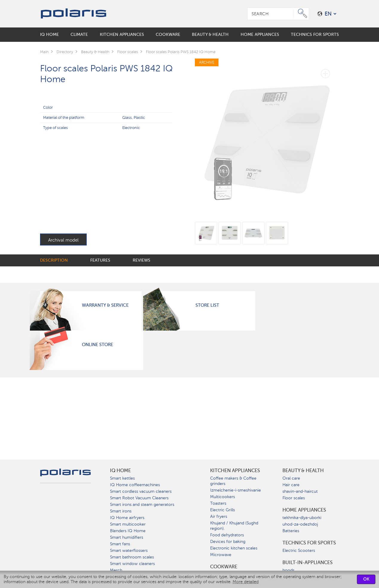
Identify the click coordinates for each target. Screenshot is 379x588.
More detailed (246, 582)
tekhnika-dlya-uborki (302, 518)
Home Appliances (304, 510)
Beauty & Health (303, 471)
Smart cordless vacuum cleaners (141, 491)
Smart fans (120, 544)
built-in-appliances (308, 563)
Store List (207, 305)
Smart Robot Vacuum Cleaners (139, 498)
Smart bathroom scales (132, 557)
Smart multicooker (128, 524)
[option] (267, 136)
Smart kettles (122, 478)
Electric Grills (223, 510)
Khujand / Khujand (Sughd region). (234, 526)
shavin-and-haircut (300, 491)
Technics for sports (309, 543)
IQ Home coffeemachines (135, 485)
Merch (116, 570)
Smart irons (121, 511)
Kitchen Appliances (235, 471)
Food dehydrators (227, 535)
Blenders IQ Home (128, 531)
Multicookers (223, 497)
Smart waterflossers (129, 551)
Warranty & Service (105, 305)
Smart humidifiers (127, 537)
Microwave (221, 555)
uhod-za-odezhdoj (300, 524)
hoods (288, 570)
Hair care (291, 485)
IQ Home (120, 471)
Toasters (218, 503)
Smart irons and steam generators (142, 505)
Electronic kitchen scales (234, 548)
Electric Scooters (299, 551)
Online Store (97, 345)
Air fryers (219, 516)
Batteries (291, 531)
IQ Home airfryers (127, 518)
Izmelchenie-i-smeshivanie (236, 490)
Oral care (291, 478)
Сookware (224, 567)
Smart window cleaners (132, 564)
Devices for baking (228, 542)
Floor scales (294, 498)
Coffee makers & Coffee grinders (233, 481)
